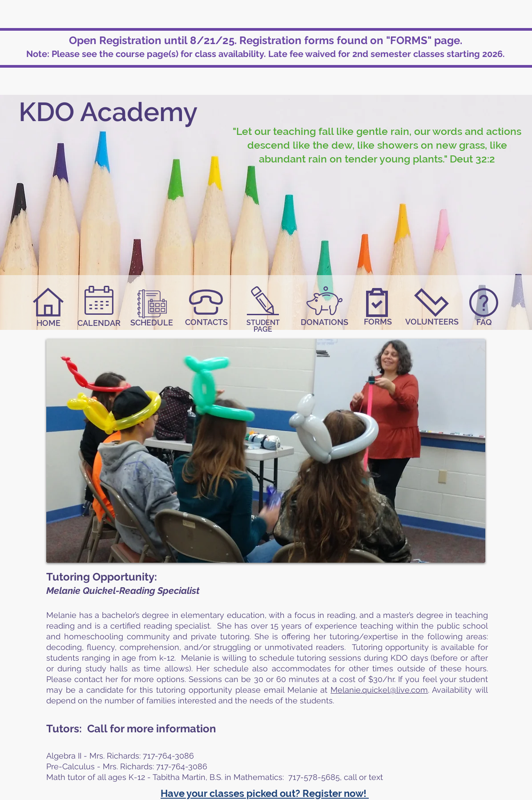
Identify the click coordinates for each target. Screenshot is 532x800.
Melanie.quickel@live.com (379, 690)
